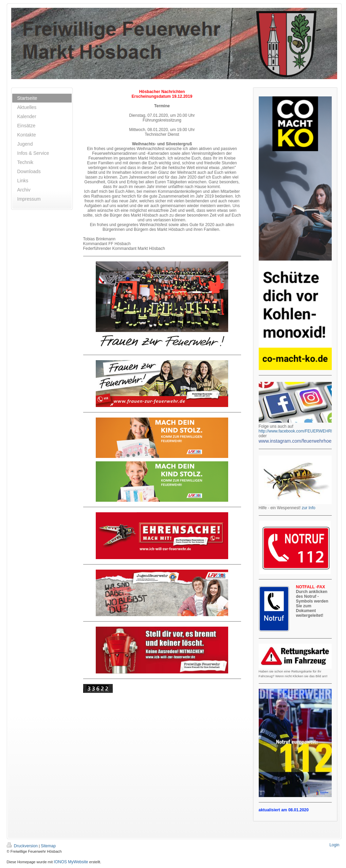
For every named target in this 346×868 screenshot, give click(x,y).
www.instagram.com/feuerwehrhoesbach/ (302, 441)
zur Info (309, 508)
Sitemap (48, 846)
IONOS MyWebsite (71, 862)
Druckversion (23, 846)
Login (334, 845)
